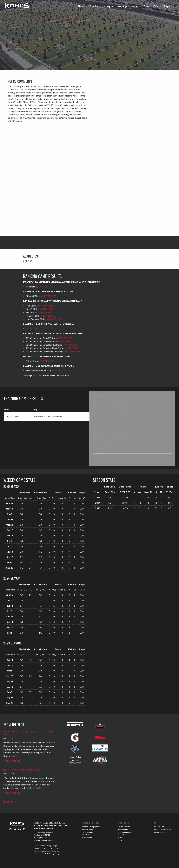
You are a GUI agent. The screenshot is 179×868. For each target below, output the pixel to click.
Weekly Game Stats (90, 834)
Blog (120, 837)
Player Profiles (88, 829)
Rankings (122, 6)
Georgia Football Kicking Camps (46, 851)
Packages (108, 6)
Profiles (94, 6)
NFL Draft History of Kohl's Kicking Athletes (22, 769)
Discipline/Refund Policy (164, 829)
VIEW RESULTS (46, 287)
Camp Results (87, 832)
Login (167, 6)
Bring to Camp (160, 826)
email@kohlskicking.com (46, 840)
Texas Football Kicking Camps (46, 845)
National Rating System (91, 826)
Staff (147, 6)
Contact (121, 834)
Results (136, 6)
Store (157, 6)
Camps (82, 6)
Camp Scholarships (162, 832)
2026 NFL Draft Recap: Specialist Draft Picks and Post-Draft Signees (29, 733)
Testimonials (123, 829)
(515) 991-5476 (42, 837)
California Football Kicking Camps (47, 853)
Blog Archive (10, 801)
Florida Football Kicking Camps (46, 848)
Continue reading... (12, 760)
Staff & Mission (124, 826)
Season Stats (87, 837)
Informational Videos (126, 832)
